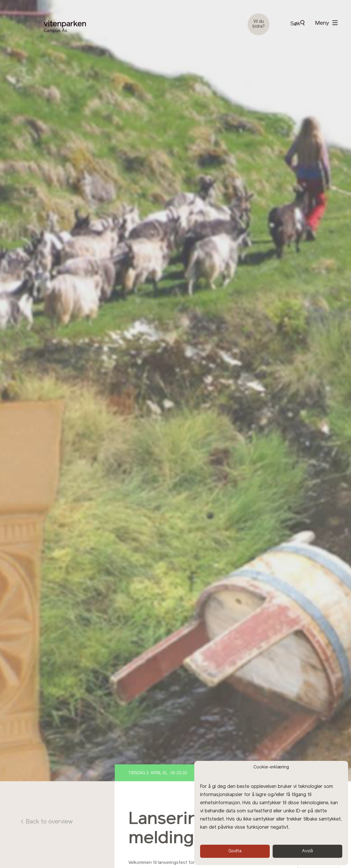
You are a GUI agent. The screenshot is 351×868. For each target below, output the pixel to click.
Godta (235, 851)
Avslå (307, 851)
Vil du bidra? (259, 24)
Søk (297, 23)
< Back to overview (46, 822)
